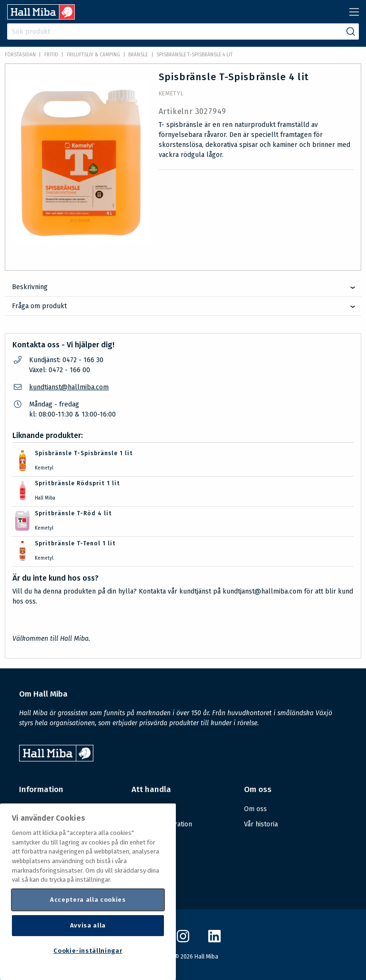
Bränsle (138, 55)
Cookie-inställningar (88, 951)
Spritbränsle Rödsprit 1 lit (77, 483)
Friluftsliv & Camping (93, 55)
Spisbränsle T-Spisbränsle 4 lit (194, 55)
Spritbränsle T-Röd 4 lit (73, 513)
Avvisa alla (88, 925)
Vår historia (261, 824)
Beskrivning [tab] (30, 287)
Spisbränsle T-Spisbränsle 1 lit (84, 453)
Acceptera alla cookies (88, 900)
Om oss (255, 809)
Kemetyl (171, 94)
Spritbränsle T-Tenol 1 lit (75, 543)
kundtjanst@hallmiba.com (69, 387)
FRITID (51, 55)
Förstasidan (20, 55)
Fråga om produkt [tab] (39, 306)
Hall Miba (45, 498)
